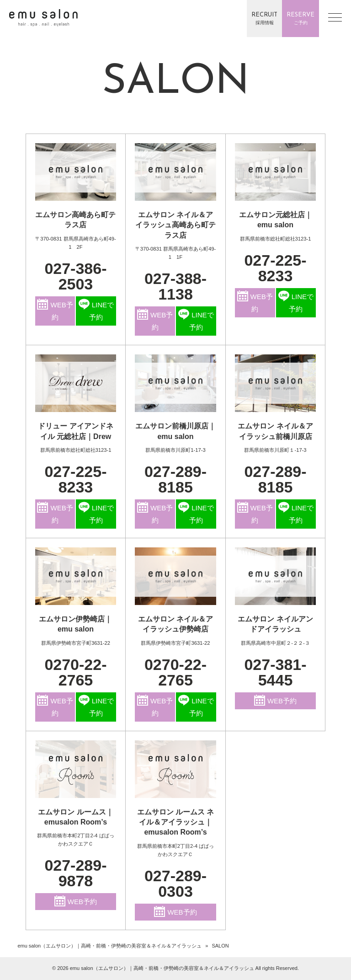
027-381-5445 (275, 672)
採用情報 (264, 18)
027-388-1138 (175, 286)
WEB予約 (55, 310)
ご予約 (300, 18)
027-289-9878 (75, 873)
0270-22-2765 (75, 672)
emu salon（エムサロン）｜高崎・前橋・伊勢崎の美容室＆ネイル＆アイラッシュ (109, 946)
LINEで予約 (96, 310)
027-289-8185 (175, 479)
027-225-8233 (275, 268)
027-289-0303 (175, 884)
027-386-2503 (75, 276)
